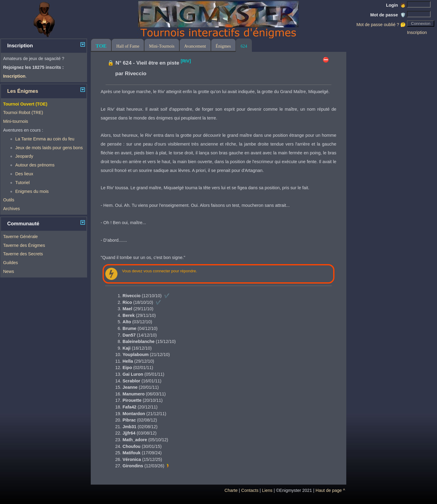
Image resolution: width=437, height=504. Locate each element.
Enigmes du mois (32, 191)
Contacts (250, 490)
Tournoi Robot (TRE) (23, 113)
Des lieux (24, 174)
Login (396, 5)
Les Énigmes (23, 91)
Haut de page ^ (330, 490)
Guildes (10, 263)
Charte (231, 490)
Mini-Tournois (162, 46)
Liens (267, 490)
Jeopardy (24, 156)
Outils (9, 200)
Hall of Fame (128, 46)
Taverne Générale (20, 237)
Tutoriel (22, 183)
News (8, 271)
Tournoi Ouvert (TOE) (25, 104)
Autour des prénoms (35, 165)
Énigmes (223, 46)
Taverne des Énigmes (24, 245)
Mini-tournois (15, 121)
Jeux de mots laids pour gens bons (49, 148)
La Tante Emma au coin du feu (45, 139)
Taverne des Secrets (23, 254)
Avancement (195, 46)
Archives (11, 209)
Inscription (417, 32)
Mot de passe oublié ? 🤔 (381, 25)
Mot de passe (388, 15)
